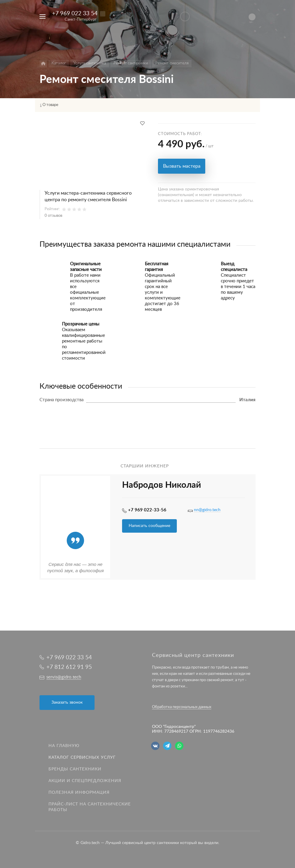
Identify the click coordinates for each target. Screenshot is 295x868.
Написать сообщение (149, 526)
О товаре (50, 105)
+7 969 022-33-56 (147, 510)
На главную (64, 746)
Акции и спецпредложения (85, 781)
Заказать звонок (67, 702)
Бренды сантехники (75, 769)
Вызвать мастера (182, 166)
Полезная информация (79, 793)
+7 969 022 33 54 (75, 14)
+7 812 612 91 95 (69, 667)
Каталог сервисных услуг (82, 758)
